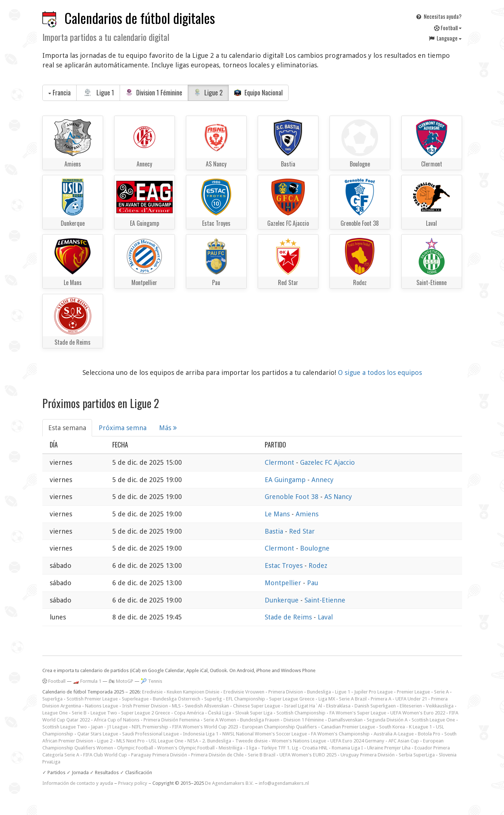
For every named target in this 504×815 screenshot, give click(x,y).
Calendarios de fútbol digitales (140, 18)
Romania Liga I (347, 748)
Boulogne (315, 548)
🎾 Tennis (151, 681)
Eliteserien (411, 706)
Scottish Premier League (92, 699)
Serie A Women (220, 720)
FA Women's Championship (340, 734)
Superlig (213, 699)
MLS (176, 706)
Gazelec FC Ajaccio (327, 462)
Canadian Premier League (348, 727)
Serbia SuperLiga (417, 755)
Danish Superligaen (375, 706)
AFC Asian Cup (404, 741)
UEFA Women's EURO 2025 (308, 755)
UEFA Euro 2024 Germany (357, 741)
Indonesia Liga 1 (201, 734)
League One (55, 713)
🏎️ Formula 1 (87, 681)
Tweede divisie (251, 741)
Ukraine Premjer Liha (389, 748)
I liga (252, 748)
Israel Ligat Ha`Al (303, 706)
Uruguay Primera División (368, 755)
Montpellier (284, 583)
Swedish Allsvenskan (207, 706)
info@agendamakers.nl (284, 783)
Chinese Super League (257, 706)
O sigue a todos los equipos (380, 373)
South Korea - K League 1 (406, 727)
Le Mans (278, 514)
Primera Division (286, 692)
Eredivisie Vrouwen (244, 692)
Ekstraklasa (338, 706)
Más (168, 428)
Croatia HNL (315, 748)
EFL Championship (246, 699)
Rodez (318, 565)
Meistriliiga (230, 748)
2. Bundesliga (217, 741)
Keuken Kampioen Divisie (193, 692)
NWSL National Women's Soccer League (265, 734)
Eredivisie (152, 692)
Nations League (102, 706)
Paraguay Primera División (159, 755)
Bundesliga (319, 692)
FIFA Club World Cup (105, 755)
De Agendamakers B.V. (229, 783)
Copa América (189, 713)
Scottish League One (433, 720)
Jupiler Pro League (373, 692)
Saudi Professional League (151, 734)
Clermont (280, 462)
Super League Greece (292, 699)
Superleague (135, 699)
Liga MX (327, 699)
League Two (104, 713)
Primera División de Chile (217, 755)
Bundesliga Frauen (260, 720)
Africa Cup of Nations (117, 720)
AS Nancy (338, 497)
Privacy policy (133, 783)
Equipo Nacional (258, 92)
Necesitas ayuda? (438, 16)
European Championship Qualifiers (280, 727)
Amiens (307, 514)
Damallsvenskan (345, 720)
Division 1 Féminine (154, 92)
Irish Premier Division (145, 706)
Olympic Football (135, 748)
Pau (313, 583)
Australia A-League (394, 734)
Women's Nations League (299, 741)
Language (445, 38)
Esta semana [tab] (67, 428)
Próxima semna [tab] (123, 428)
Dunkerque (283, 600)
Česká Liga (220, 713)
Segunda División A (387, 720)
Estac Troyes (285, 565)
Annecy (323, 480)
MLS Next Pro (131, 741)
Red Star (302, 531)
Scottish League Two (65, 727)
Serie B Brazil (262, 755)
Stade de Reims (289, 617)
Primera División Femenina (172, 720)
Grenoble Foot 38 (292, 497)
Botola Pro (429, 734)
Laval (325, 617)
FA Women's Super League (358, 713)
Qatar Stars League (98, 734)
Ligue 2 (208, 92)
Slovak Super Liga (254, 713)
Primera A (381, 699)
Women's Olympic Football (186, 748)
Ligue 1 (98, 92)
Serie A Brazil (353, 699)
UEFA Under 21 (411, 699)
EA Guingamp (286, 480)
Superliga (52, 699)
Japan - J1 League (109, 727)
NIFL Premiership (150, 727)
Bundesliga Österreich (177, 699)
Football (448, 28)
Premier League (413, 692)
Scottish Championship (301, 713)
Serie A (441, 692)
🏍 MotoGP (121, 681)
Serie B (79, 713)
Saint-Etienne (325, 600)
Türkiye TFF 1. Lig (280, 748)
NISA (193, 741)
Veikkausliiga (440, 706)
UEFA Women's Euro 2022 (418, 713)
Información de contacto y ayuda (78, 783)
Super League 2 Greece (146, 713)
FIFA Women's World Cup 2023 (205, 727)
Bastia (275, 531)
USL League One (166, 741)
